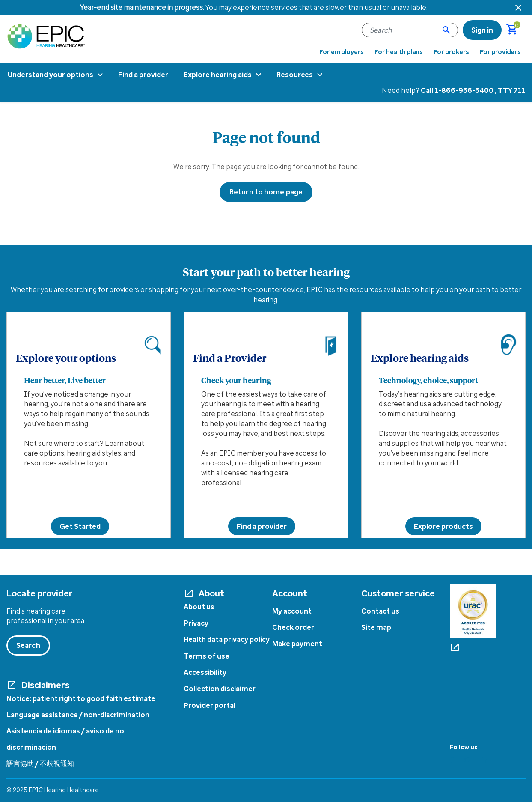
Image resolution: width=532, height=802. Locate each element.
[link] (482, 30)
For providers (500, 52)
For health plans (399, 52)
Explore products (443, 526)
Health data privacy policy (227, 639)
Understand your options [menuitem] (51, 75)
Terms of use (207, 656)
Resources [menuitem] (295, 75)
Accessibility (205, 672)
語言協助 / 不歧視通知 (40, 763)
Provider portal (210, 705)
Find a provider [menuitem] (143, 75)
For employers (342, 52)
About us (199, 607)
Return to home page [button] (266, 192)
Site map (376, 627)
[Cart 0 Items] (516, 30)
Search (28, 645)
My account (292, 611)
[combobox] (410, 30)
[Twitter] (467, 760)
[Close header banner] (518, 7)
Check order (293, 627)
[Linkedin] (484, 760)
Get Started (80, 526)
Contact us (380, 611)
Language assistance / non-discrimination (78, 715)
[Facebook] (452, 760)
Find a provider (262, 526)
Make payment (297, 644)
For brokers (452, 52)
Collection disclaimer (220, 689)
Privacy (196, 623)
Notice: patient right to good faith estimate (81, 698)
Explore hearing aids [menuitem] (218, 75)
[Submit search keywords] (446, 30)
